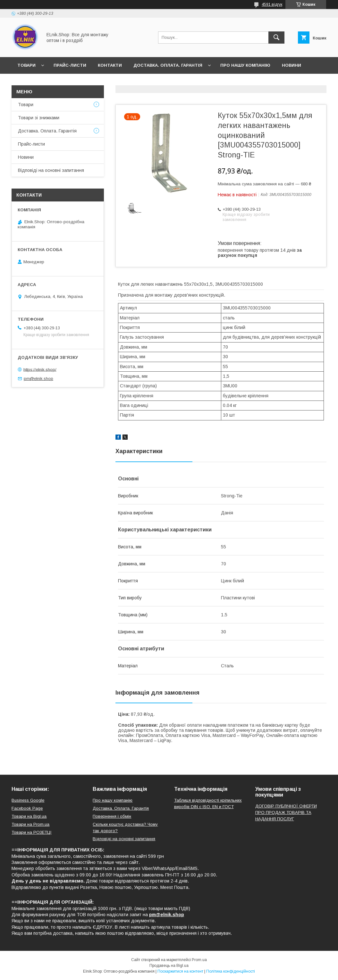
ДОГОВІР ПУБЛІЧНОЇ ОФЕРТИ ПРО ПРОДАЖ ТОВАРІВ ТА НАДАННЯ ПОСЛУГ (286, 812)
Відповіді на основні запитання (88, 82)
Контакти (110, 65)
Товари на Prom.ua (30, 824)
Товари (26, 65)
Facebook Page (27, 808)
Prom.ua (199, 960)
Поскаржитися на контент (180, 971)
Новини (292, 65)
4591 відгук (272, 4)
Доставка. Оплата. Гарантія (168, 65)
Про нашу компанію (245, 65)
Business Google (28, 800)
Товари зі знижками (39, 118)
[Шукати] (276, 38)
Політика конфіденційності (231, 971)
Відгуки (26, 82)
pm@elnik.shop (38, 379)
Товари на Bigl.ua (29, 816)
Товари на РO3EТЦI (31, 832)
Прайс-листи (70, 65)
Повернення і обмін (112, 816)
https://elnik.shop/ (40, 369)
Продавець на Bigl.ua (169, 966)
